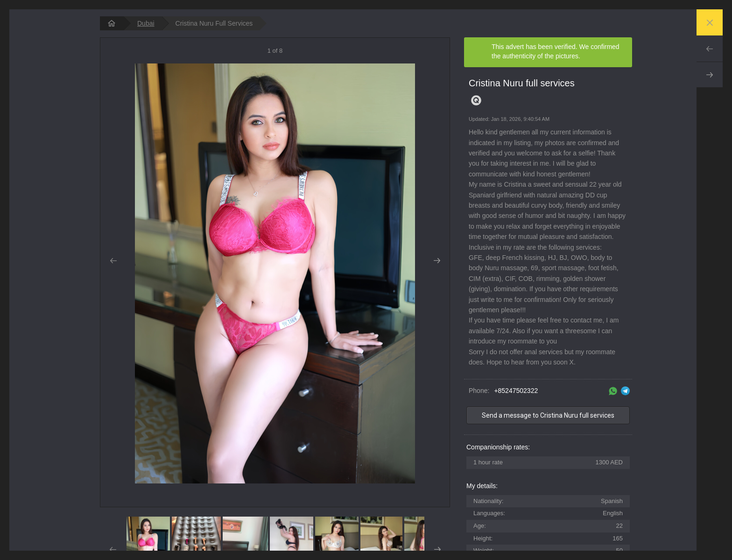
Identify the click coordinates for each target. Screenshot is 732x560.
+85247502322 (516, 391)
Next (710, 75)
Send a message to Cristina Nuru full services (548, 415)
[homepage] (112, 23)
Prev (710, 49)
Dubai (146, 23)
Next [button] (437, 261)
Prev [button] (113, 261)
